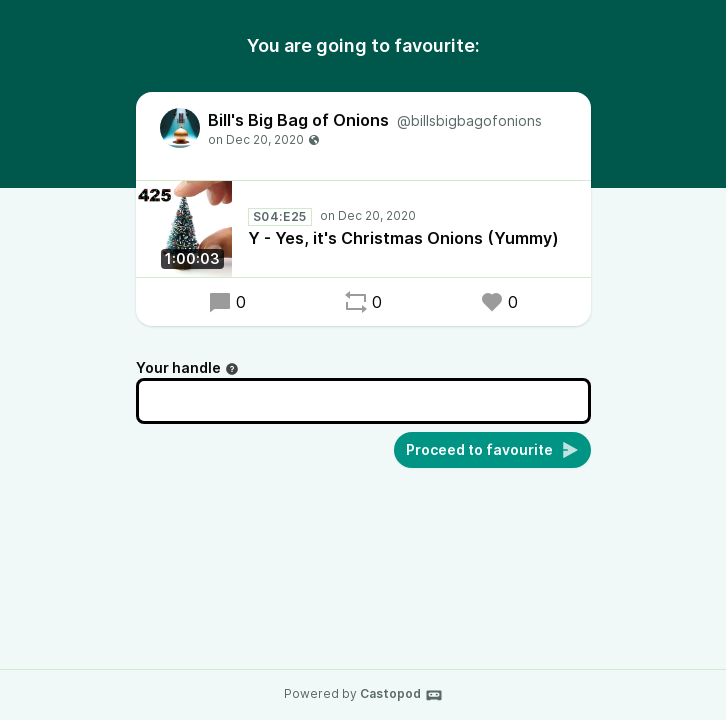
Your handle (187, 367)
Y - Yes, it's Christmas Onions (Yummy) (403, 238)
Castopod (401, 695)
